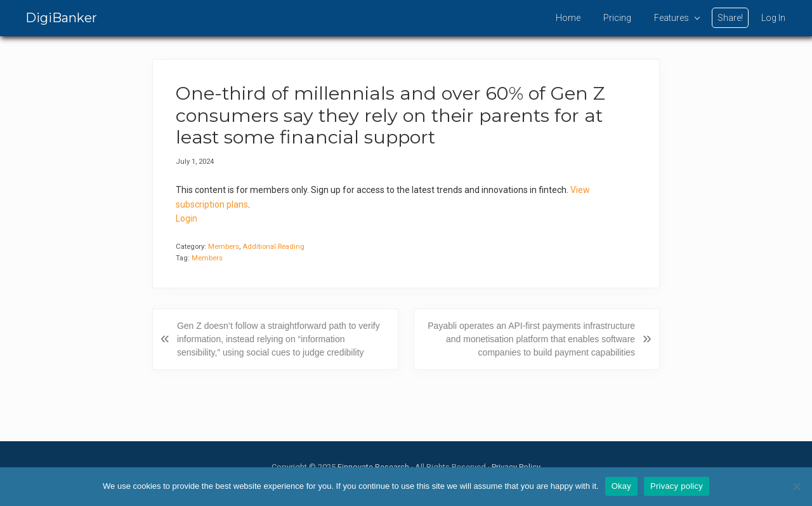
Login (187, 218)
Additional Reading (273, 247)
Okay (621, 486)
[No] (796, 486)
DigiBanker (61, 18)
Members (224, 247)
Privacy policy (677, 486)
